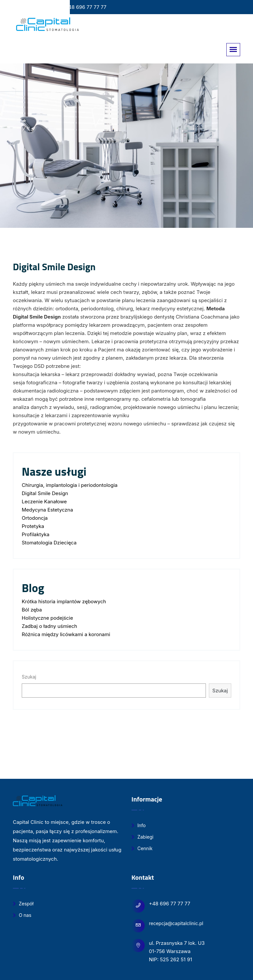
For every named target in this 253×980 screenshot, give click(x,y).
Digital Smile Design (45, 493)
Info (139, 825)
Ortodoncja (35, 518)
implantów (69, 601)
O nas (22, 915)
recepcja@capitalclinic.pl (176, 923)
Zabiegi (142, 837)
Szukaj (29, 677)
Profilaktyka (36, 534)
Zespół (23, 904)
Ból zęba (32, 610)
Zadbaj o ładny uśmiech (49, 626)
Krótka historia (39, 601)
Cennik (142, 848)
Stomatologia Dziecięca (49, 543)
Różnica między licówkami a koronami (66, 634)
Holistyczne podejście (47, 618)
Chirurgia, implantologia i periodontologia (70, 485)
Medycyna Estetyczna (47, 510)
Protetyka (33, 526)
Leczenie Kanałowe (44, 502)
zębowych (93, 601)
